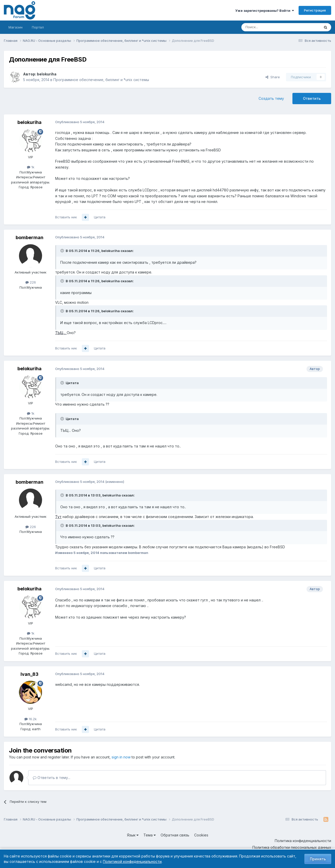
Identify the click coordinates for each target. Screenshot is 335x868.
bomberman (29, 237)
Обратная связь (175, 835)
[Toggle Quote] (63, 251)
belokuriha (47, 74)
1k (31, 167)
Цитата (100, 217)
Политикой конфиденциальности (132, 861)
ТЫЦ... (61, 333)
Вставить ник (66, 217)
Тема (150, 835)
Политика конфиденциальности (303, 841)
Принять (318, 859)
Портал (38, 27)
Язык (133, 835)
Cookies (201, 835)
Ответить (312, 98)
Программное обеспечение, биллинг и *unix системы (101, 80)
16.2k (31, 719)
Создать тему (271, 98)
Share (273, 77)
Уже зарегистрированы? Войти (265, 11)
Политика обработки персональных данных (292, 847)
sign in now (121, 757)
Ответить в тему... (52, 778)
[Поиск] (267, 27)
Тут (58, 517)
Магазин (16, 27)
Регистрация (315, 10)
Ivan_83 (29, 674)
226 (31, 282)
